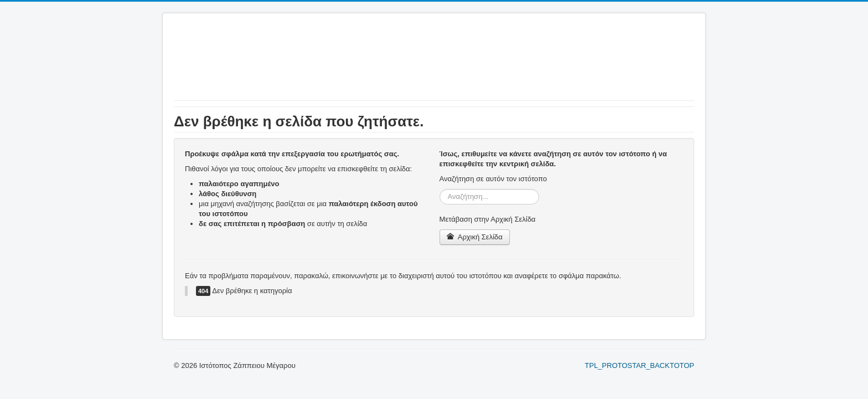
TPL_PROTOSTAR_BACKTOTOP (639, 365)
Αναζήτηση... (440, 189)
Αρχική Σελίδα (475, 237)
